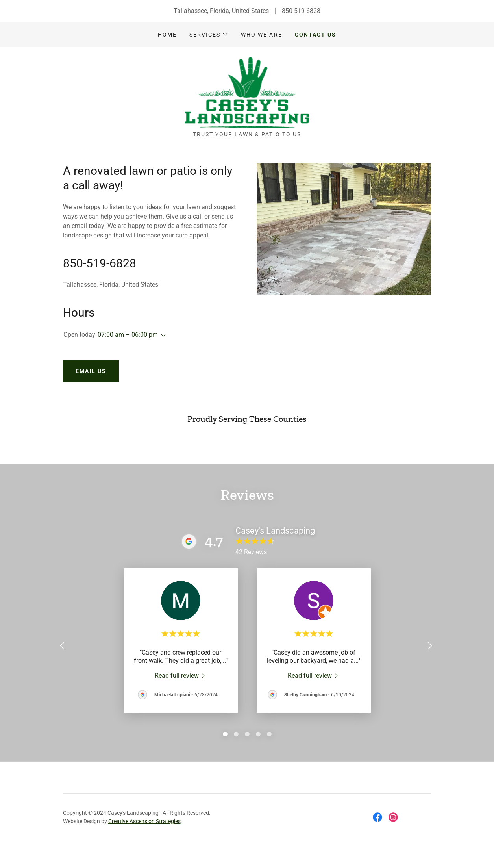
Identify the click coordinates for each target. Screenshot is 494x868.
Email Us (91, 371)
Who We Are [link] (261, 35)
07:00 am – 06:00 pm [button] (128, 335)
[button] (209, 35)
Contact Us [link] (315, 35)
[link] (247, 92)
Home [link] (167, 35)
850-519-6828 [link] (301, 11)
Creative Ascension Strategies (144, 804)
